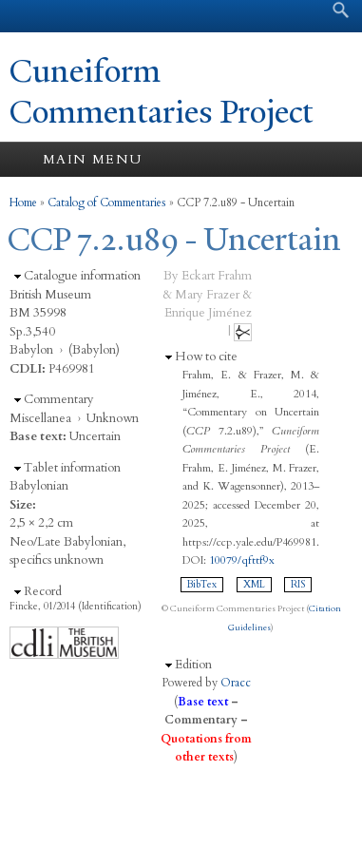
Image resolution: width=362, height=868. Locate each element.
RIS (298, 585)
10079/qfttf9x (242, 560)
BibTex (202, 585)
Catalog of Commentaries (107, 203)
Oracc (236, 683)
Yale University (32, 16)
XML (254, 585)
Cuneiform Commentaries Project (162, 92)
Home (23, 203)
